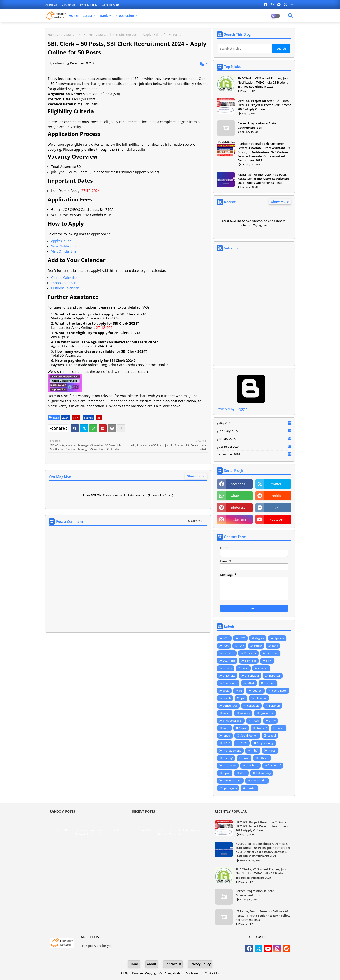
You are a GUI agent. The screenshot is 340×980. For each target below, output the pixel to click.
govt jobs (251, 661)
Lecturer (270, 683)
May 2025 (255, 423)
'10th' (256, 721)
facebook (238, 484)
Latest (87, 16)
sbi (61, 35)
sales (226, 728)
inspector (274, 676)
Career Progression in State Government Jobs (257, 125)
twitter (276, 484)
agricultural (230, 706)
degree (88, 418)
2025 (226, 638)
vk (276, 507)
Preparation (125, 16)
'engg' (227, 736)
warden (251, 788)
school (272, 736)
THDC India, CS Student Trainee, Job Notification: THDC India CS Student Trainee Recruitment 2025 (263, 82)
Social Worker (249, 736)
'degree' (257, 691)
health (227, 698)
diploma (279, 638)
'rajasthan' (230, 765)
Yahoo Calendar (63, 283)
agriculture (267, 713)
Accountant (230, 683)
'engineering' (265, 743)
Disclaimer (193, 973)
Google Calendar (64, 278)
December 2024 (255, 447)
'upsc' (227, 773)
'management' (232, 750)
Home (73, 16)
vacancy (245, 713)
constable (253, 706)
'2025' (244, 743)
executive (272, 653)
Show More (280, 202)
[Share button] (121, 428)
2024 (65, 418)
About (152, 964)
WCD (226, 691)
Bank (104, 16)
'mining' (228, 758)
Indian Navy (263, 773)
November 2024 (255, 454)
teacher (263, 668)
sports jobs (230, 788)
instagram (238, 519)
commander (259, 780)
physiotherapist (233, 721)
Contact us (69, 5)
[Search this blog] (245, 49)
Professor (250, 653)
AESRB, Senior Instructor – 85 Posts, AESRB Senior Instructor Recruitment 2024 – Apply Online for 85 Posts (263, 179)
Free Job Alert (174, 973)
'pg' (243, 698)
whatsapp (238, 496)
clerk (76, 418)
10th (226, 646)
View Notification (64, 246)
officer (258, 646)
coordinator (280, 691)
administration (232, 780)
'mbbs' (272, 750)
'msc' (246, 758)
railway (227, 668)
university (229, 676)
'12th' (226, 743)
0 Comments (198, 521)
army (272, 721)
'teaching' (252, 765)
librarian (275, 706)
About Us (51, 5)
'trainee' (262, 728)
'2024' (251, 683)
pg (241, 691)
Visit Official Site (64, 251)
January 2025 (255, 439)
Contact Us (212, 973)
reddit (276, 496)
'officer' (264, 758)
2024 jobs (229, 661)
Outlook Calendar (65, 288)
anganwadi (252, 676)
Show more (196, 476)
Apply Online (61, 241)
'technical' (274, 765)
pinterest (238, 507)
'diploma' (261, 698)
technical (229, 653)
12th (241, 646)
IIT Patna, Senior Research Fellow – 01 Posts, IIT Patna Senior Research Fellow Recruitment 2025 (263, 915)
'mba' (255, 750)
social (227, 713)
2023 (243, 773)
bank (275, 646)
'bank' (243, 728)
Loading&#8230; (254, 309)
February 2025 (255, 431)
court (245, 668)
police (280, 728)
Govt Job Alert (111, 5)
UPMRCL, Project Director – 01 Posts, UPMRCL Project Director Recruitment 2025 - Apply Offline (264, 105)
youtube (276, 519)
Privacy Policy (89, 5)
